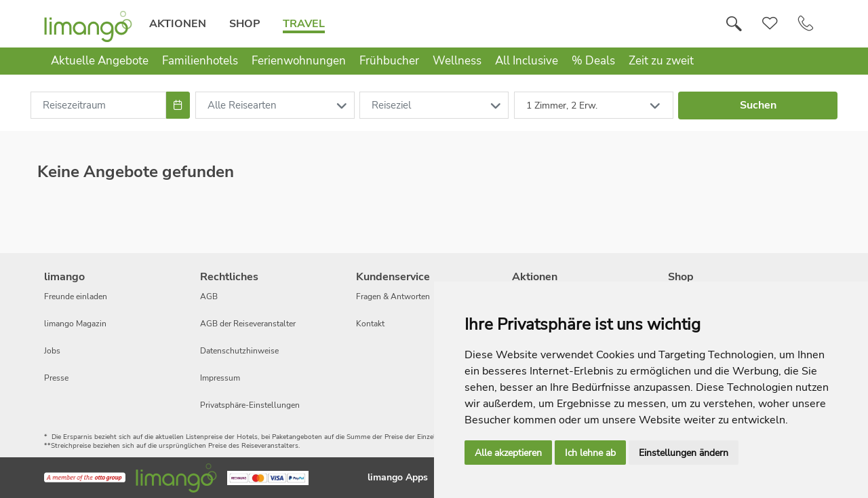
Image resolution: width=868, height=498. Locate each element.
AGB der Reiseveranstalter (248, 324)
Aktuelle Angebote (100, 61)
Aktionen (178, 24)
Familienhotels (200, 61)
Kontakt (370, 324)
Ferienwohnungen (299, 61)
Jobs (52, 351)
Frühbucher (389, 61)
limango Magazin (75, 324)
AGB (209, 296)
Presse (56, 378)
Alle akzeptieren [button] (508, 453)
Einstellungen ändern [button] (684, 453)
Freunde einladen (76, 296)
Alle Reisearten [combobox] (242, 105)
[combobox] (98, 105)
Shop (244, 24)
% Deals (593, 61)
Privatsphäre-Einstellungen (250, 405)
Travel (304, 24)
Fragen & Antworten (393, 296)
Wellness (457, 61)
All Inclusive (527, 61)
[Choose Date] (178, 105)
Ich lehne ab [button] (590, 453)
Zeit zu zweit (661, 61)
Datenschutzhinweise (239, 351)
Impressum (220, 378)
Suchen (758, 105)
